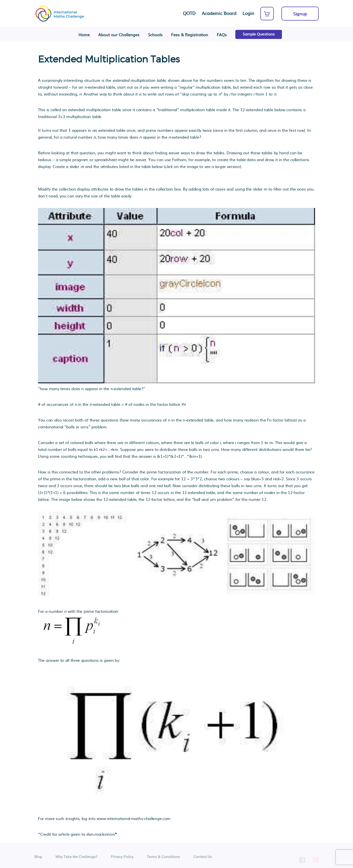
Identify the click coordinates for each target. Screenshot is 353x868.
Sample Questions (259, 34)
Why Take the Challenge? (76, 858)
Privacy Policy (122, 858)
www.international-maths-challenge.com (133, 818)
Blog (38, 858)
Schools (155, 35)
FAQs (222, 35)
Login (248, 13)
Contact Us (203, 858)
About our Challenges (119, 35)
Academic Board (219, 13)
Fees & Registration (190, 35)
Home (84, 35)
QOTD (189, 13)
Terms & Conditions (163, 858)
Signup (300, 14)
